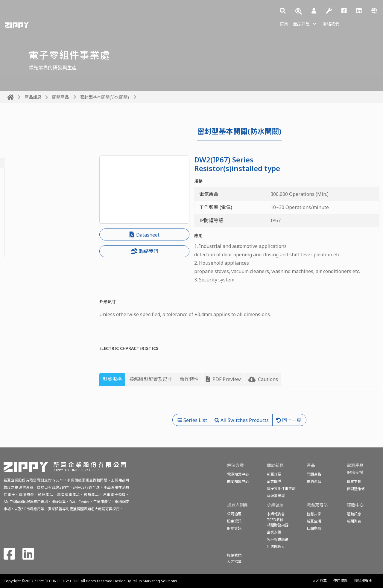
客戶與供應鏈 (278, 539)
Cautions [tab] (263, 379)
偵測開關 (17, 252)
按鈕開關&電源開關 (28, 193)
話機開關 (17, 232)
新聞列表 (354, 521)
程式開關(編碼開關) (28, 242)
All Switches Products (39, 145)
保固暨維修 (356, 489)
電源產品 (314, 481)
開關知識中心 (238, 481)
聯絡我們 (336, 23)
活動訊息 (354, 514)
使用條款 (341, 581)
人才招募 (320, 581)
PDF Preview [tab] (223, 379)
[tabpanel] (239, 403)
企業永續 (274, 532)
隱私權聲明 (363, 581)
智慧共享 (314, 514)
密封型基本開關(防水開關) (105, 97)
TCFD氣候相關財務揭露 (278, 522)
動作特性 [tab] (189, 379)
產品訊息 (304, 23)
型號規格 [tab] (112, 379)
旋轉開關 (17, 183)
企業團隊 (274, 481)
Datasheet (145, 235)
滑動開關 (17, 212)
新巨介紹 (274, 474)
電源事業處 (276, 496)
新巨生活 (314, 521)
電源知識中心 (238, 474)
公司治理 (234, 514)
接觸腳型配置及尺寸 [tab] (151, 379)
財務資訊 (234, 528)
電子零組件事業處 (281, 489)
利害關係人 (276, 547)
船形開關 (17, 222)
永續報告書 (276, 514)
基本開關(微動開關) (28, 173)
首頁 (285, 23)
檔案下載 (354, 482)
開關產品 (60, 97)
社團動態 (314, 528)
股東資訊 (234, 521)
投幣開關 (17, 202)
